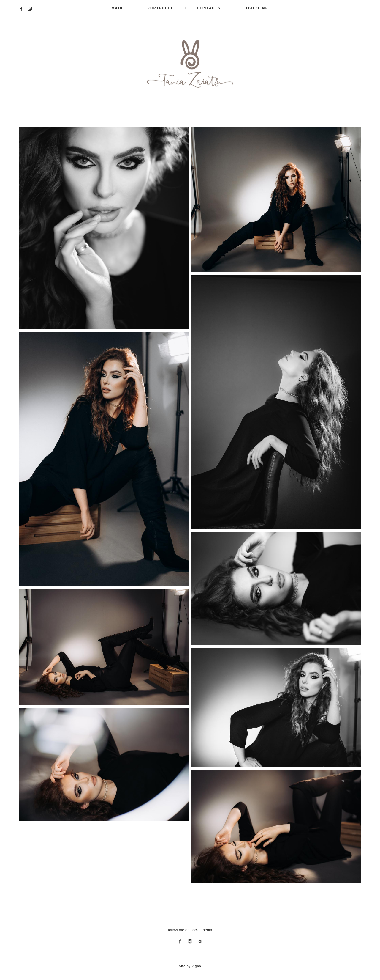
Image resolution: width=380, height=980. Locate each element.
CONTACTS (209, 8)
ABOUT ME (257, 8)
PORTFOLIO (160, 8)
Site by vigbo (190, 966)
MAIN (117, 8)
